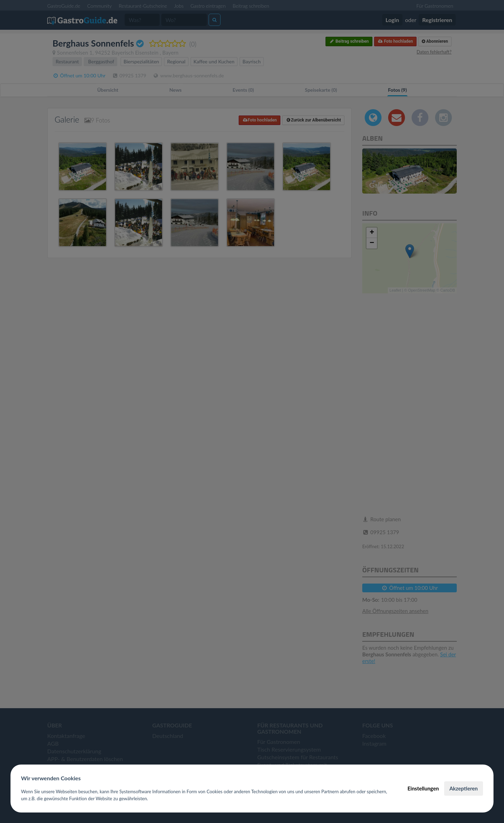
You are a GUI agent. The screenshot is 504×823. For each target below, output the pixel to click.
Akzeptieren (464, 788)
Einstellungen (423, 788)
